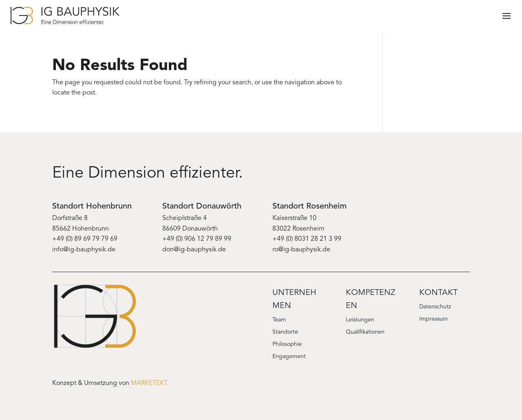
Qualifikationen (365, 332)
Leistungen (360, 320)
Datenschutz (435, 307)
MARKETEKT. (150, 383)
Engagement (289, 357)
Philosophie (287, 345)
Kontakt (438, 293)
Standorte (285, 332)
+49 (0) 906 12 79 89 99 (197, 239)
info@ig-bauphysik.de (84, 250)
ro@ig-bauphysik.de (301, 250)
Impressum (434, 319)
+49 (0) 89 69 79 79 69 (85, 239)
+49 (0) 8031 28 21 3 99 (307, 239)
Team (279, 320)
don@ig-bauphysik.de (194, 250)
